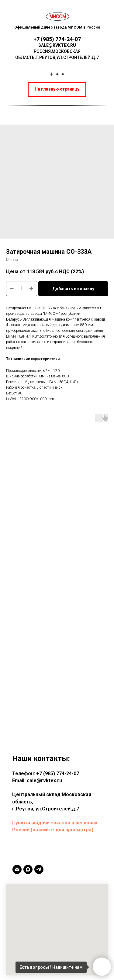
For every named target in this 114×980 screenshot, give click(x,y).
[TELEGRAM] (39, 869)
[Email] (17, 869)
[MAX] (28, 869)
